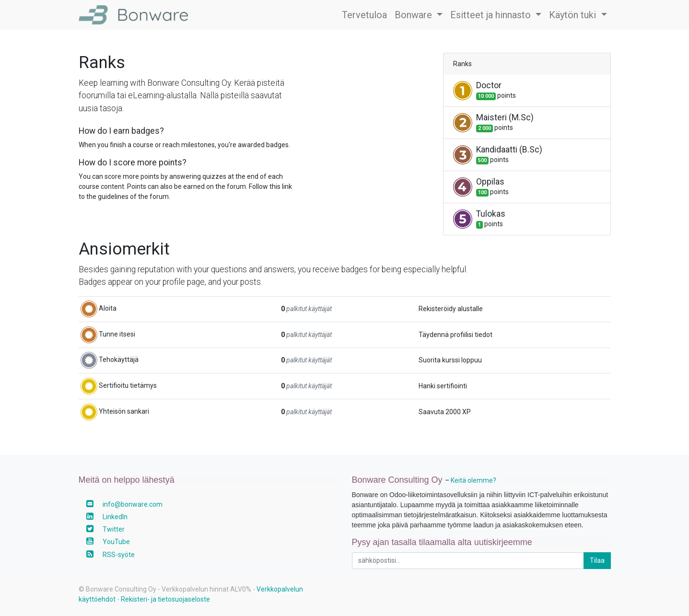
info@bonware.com (133, 504)
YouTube (116, 542)
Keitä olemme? (473, 480)
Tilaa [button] (597, 560)
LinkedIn (115, 517)
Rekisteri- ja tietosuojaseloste (165, 599)
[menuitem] (364, 15)
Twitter (114, 529)
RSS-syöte (119, 555)
